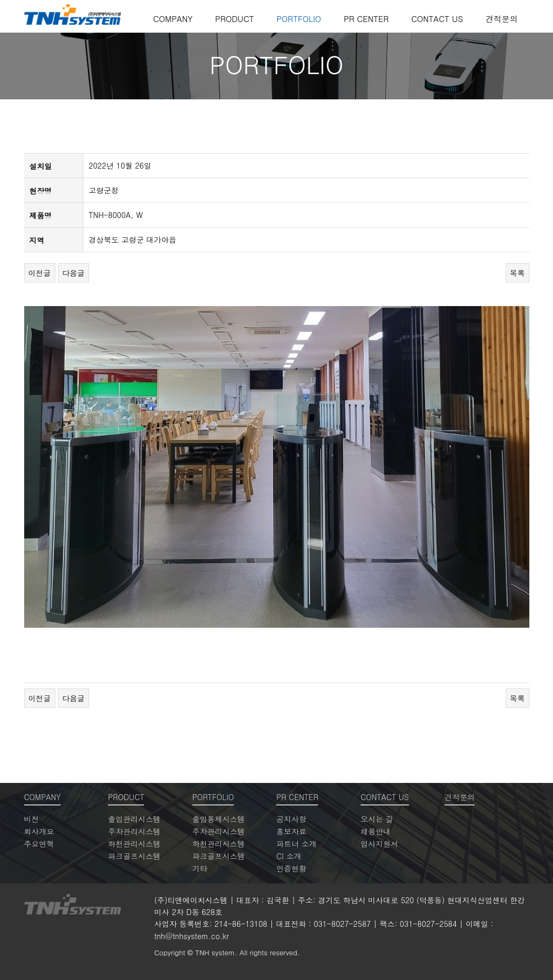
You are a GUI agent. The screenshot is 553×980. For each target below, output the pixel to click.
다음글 (74, 273)
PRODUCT (234, 19)
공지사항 (291, 819)
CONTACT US (437, 19)
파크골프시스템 (134, 856)
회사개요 (39, 831)
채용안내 (376, 831)
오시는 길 (377, 819)
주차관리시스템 (134, 831)
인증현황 (291, 868)
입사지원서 (379, 844)
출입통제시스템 (219, 819)
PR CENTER (367, 19)
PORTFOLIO (299, 19)
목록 (518, 273)
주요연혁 (39, 844)
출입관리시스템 (134, 819)
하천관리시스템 (134, 844)
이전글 (40, 273)
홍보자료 (291, 831)
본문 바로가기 (0, 0)
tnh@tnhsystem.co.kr (192, 936)
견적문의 (502, 19)
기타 (200, 868)
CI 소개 (289, 856)
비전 (32, 819)
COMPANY (173, 19)
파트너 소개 (296, 844)
